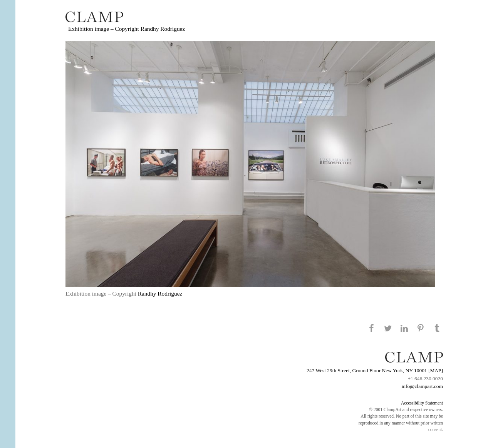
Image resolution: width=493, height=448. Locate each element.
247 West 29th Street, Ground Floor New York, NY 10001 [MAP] (375, 370)
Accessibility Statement (422, 403)
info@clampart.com (422, 386)
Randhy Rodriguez (163, 29)
